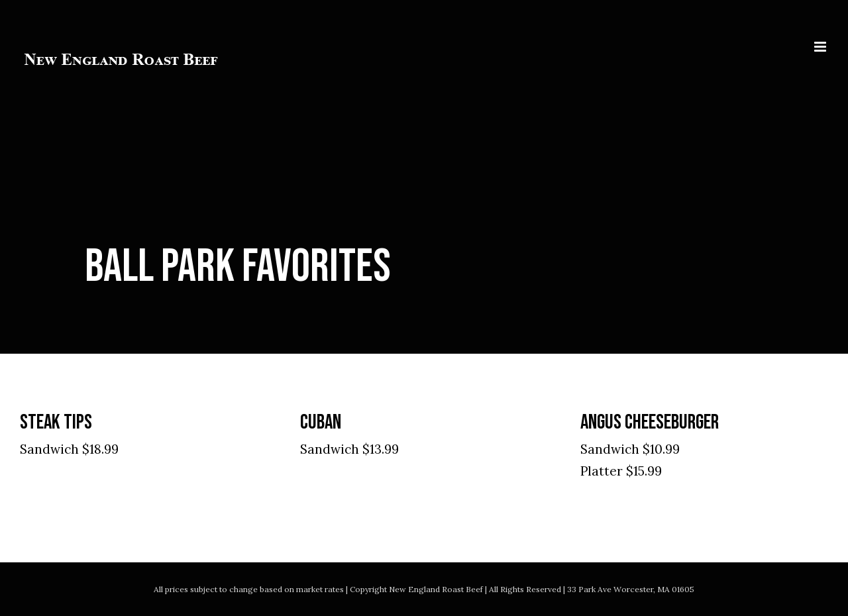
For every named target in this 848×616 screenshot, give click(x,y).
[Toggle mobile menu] (821, 47)
